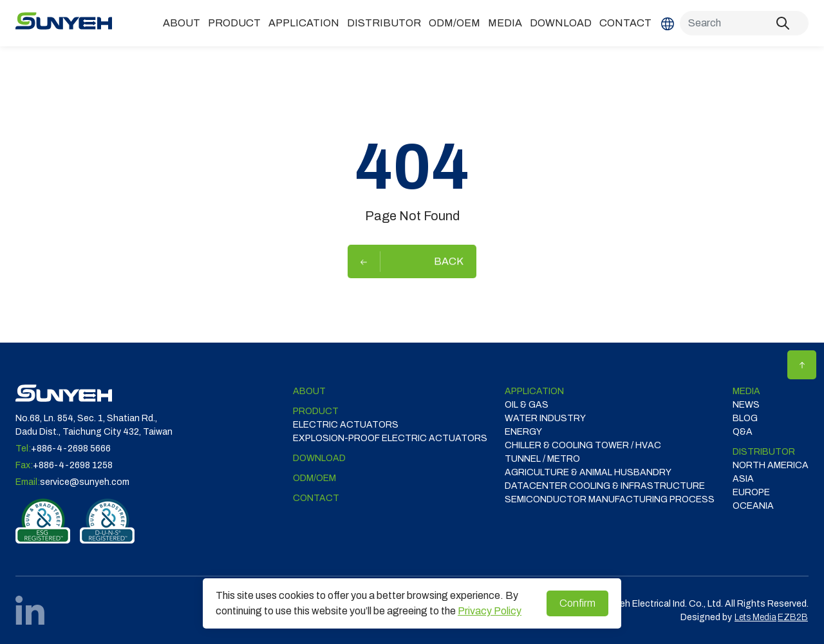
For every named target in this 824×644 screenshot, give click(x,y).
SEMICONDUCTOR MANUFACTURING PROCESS (610, 499)
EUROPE (751, 492)
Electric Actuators (346, 425)
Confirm (577, 603)
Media (505, 23)
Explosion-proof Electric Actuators (390, 438)
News (746, 405)
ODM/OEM (454, 23)
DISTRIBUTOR (384, 23)
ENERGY (523, 432)
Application (304, 23)
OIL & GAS (527, 405)
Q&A (743, 432)
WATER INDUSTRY (545, 418)
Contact (625, 23)
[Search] (744, 23)
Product (234, 23)
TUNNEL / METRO (542, 459)
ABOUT (182, 23)
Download (561, 23)
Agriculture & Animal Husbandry (588, 472)
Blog (745, 418)
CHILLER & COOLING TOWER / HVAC (583, 445)
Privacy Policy (490, 611)
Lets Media (755, 617)
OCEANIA (753, 506)
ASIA (743, 479)
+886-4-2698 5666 (71, 449)
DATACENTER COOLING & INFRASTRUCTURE (605, 486)
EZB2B (793, 617)
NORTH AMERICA (771, 465)
